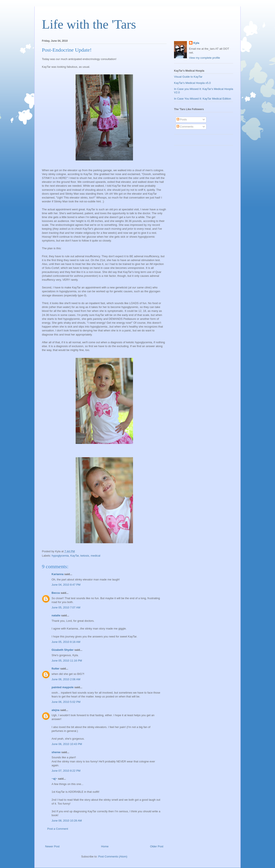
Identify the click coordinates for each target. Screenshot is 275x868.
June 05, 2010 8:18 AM (66, 642)
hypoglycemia (60, 556)
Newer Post (52, 846)
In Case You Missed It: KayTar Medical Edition (202, 99)
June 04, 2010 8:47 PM (66, 585)
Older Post (157, 846)
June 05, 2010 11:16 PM (67, 661)
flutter (56, 669)
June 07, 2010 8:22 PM (66, 771)
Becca (56, 593)
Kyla (196, 43)
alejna (56, 710)
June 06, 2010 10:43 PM (67, 744)
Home (105, 846)
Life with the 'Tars (89, 24)
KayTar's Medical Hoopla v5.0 (192, 83)
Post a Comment (58, 829)
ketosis (85, 556)
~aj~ (54, 779)
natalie (56, 615)
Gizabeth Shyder (63, 650)
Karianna (58, 574)
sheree (56, 752)
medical (95, 556)
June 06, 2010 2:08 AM (66, 679)
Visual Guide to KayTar (188, 77)
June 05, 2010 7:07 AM (66, 607)
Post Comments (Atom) (113, 856)
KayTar (75, 556)
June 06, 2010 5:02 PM (66, 702)
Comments (185, 127)
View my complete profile (205, 58)
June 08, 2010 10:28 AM (67, 821)
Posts (182, 119)
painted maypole (63, 687)
